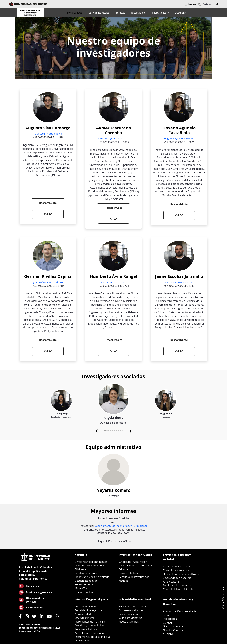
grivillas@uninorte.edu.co (48, 282)
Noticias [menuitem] (124, 581)
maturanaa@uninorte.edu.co (113, 138)
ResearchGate (48, 203)
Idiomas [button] (190, 4)
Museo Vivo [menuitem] (81, 588)
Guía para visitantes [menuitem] (130, 618)
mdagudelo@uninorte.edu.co (179, 138)
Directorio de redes (29, 624)
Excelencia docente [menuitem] (86, 573)
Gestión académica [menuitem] (86, 581)
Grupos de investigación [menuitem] (133, 562)
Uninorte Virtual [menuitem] (84, 592)
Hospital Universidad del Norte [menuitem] (181, 574)
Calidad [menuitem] (167, 623)
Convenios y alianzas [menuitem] (131, 610)
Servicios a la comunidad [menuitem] (178, 585)
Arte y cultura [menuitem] (171, 582)
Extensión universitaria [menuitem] (176, 566)
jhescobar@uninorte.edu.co (179, 282)
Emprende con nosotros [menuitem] (177, 578)
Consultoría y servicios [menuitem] (176, 570)
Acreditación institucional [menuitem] (90, 633)
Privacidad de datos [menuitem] (86, 607)
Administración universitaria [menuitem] (180, 611)
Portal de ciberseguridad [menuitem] (89, 610)
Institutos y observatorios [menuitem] (90, 566)
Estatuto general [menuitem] (84, 618)
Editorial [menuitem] (124, 569)
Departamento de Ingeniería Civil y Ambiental (121, 526)
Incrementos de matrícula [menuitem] (90, 622)
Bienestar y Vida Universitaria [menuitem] (92, 577)
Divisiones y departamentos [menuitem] (91, 562)
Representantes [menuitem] (84, 584)
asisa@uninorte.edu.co (49, 134)
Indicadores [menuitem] (170, 619)
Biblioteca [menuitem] (80, 569)
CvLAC (48, 214)
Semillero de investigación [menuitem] (134, 577)
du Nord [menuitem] (168, 634)
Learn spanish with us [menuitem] (132, 614)
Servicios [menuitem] (168, 615)
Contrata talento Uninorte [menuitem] (178, 589)
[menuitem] (75, 13)
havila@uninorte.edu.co (114, 282)
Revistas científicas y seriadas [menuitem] (136, 566)
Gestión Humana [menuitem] (173, 626)
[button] (217, 4)
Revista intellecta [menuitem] (129, 573)
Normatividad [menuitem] (83, 614)
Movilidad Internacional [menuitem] (133, 607)
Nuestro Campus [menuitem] (129, 622)
